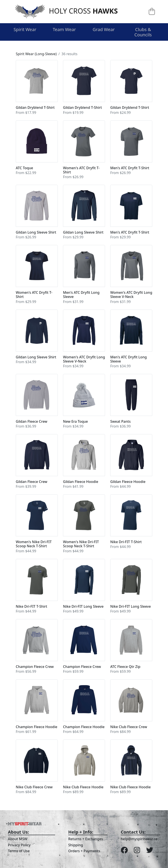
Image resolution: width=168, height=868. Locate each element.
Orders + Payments (84, 851)
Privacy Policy (19, 845)
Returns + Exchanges (86, 839)
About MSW (18, 839)
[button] (37, 87)
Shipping (76, 845)
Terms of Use (19, 851)
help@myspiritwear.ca (139, 839)
